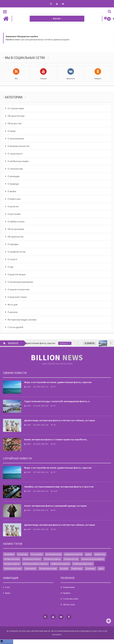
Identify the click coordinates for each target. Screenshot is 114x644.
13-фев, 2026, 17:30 (41, 491)
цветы (101, 568)
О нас (7, 587)
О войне (12, 191)
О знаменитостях (17, 252)
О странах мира (16, 108)
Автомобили (9, 554)
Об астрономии (16, 229)
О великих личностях (18, 146)
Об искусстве (15, 123)
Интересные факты (12, 564)
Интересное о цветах (52, 559)
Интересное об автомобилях (93, 559)
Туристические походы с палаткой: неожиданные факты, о (57, 401)
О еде (10, 267)
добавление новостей (73, 554)
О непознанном (16, 138)
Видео (8, 593)
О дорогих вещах (17, 274)
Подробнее (67, 343)
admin (27, 387)
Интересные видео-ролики (22, 320)
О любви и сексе (16, 221)
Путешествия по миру (48, 568)
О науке (12, 131)
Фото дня (12, 304)
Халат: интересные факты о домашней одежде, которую (55, 506)
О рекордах (14, 176)
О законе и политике (18, 289)
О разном (12, 312)
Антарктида (23, 554)
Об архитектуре (16, 116)
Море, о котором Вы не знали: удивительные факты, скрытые (58, 382)
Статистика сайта (71, 599)
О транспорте (15, 154)
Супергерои (90, 568)
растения (64, 568)
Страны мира (77, 568)
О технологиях (15, 169)
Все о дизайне (37, 554)
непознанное (30, 568)
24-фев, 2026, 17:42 (41, 510)
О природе (13, 184)
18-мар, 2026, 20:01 (41, 444)
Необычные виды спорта (83, 564)
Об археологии (15, 237)
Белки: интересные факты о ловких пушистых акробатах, (56, 439)
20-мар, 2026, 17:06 (41, 406)
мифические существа (60, 564)
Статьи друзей (15, 327)
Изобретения (100, 554)
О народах (13, 244)
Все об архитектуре (54, 554)
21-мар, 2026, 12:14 (41, 387)
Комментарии (69, 587)
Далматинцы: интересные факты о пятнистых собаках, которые (60, 420)
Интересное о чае (71, 559)
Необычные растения (13, 568)
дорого (88, 554)
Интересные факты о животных (35, 564)
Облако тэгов (69, 605)
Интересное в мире (12, 559)
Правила (67, 593)
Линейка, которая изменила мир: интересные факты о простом (59, 487)
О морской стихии (17, 297)
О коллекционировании (20, 282)
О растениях (14, 214)
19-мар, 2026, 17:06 (41, 425)
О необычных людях (18, 161)
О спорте (12, 259)
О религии (13, 206)
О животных (14, 199)
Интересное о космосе (32, 559)
